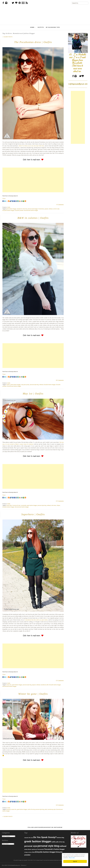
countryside (24, 505)
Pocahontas (41, 209)
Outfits (41, 27)
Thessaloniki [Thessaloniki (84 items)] (40, 849)
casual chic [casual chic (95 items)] (27, 838)
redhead (51, 209)
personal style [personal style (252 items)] (31, 846)
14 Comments (60, 805)
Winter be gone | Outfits (33, 694)
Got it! (75, 861)
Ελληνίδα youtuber (19, 210)
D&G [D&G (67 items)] (32, 838)
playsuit (34, 685)
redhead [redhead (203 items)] (63, 846)
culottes (8, 385)
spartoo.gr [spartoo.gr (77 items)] (34, 849)
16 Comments (60, 380)
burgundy (8, 809)
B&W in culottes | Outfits (33, 218)
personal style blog (34, 385)
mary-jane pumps (25, 385)
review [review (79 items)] (26, 849)
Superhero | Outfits (33, 514)
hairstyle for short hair (22, 209)
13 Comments (60, 501)
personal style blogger (33, 209)
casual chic (9, 685)
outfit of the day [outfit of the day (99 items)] (60, 842)
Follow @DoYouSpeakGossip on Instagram (45, 827)
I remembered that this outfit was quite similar (36, 620)
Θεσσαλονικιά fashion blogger (31, 210)
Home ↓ (33, 27)
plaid (46, 809)
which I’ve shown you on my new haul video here (31, 146)
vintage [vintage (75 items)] (26, 852)
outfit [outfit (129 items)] (53, 842)
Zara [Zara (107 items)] (33, 852)
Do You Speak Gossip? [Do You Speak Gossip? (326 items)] (45, 837)
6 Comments (60, 205)
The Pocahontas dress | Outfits (33, 42)
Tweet (4, 199)
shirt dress (54, 505)
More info (72, 858)
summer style (56, 209)
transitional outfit (45, 685)
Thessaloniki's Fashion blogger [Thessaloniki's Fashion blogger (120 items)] (54, 849)
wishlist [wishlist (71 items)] (30, 852)
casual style (9, 505)
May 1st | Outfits (33, 393)
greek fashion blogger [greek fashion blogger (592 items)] (38, 841)
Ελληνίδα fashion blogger (8, 210)
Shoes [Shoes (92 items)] (30, 849)
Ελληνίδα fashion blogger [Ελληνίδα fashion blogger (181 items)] (45, 852)
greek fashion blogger (11, 209)
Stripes (58, 505)
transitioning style (52, 809)
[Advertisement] (33, 180)
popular (46, 209)
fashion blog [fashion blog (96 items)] (60, 838)
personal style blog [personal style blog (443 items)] (48, 846)
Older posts (7, 37)
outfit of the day (31, 809)
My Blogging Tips (53, 27)
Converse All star (16, 505)
